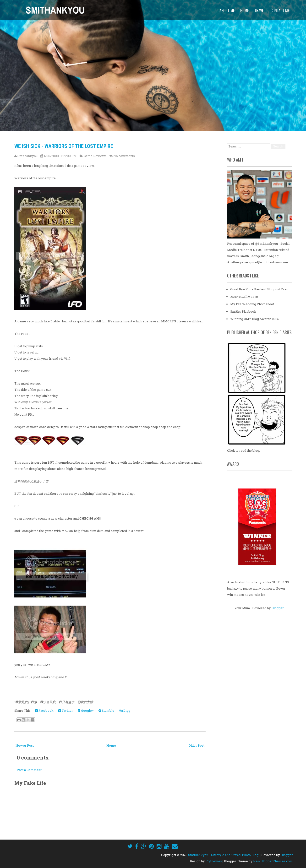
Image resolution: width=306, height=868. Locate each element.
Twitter (66, 711)
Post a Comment (29, 770)
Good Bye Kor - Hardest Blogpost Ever (259, 289)
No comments (124, 156)
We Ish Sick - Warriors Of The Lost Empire (64, 146)
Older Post (197, 745)
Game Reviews (95, 156)
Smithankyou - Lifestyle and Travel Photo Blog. (224, 855)
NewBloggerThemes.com (273, 861)
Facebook (44, 711)
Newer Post (25, 745)
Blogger (278, 608)
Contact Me (280, 11)
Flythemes (214, 861)
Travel (260, 11)
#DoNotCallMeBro (244, 297)
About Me (227, 11)
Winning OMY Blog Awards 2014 (254, 319)
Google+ (86, 711)
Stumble (106, 711)
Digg (125, 711)
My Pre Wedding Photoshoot (252, 304)
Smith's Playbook (243, 311)
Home (244, 11)
